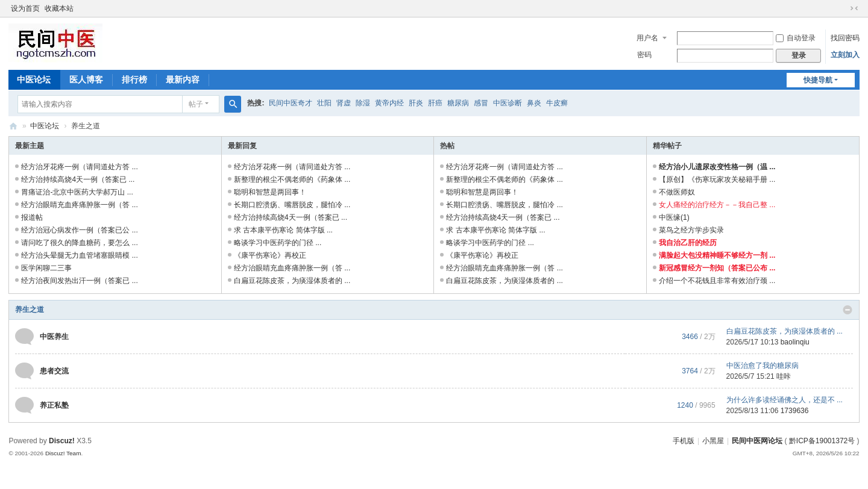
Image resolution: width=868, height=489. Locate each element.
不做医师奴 (677, 192)
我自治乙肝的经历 (688, 243)
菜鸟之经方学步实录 (691, 230)
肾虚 (344, 103)
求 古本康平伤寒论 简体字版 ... (283, 230)
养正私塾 (54, 405)
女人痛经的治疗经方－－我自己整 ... (717, 205)
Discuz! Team (63, 453)
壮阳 (324, 103)
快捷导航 (818, 80)
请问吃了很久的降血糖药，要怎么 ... (79, 243)
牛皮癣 (557, 103)
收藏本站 (59, 8)
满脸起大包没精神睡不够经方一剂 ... (717, 255)
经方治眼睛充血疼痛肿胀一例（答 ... (79, 205)
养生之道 (30, 310)
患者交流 (54, 371)
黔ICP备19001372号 (822, 441)
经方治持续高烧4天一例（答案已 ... (78, 179)
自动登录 (796, 38)
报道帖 (32, 217)
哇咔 (784, 376)
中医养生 (54, 337)
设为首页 (25, 8)
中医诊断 (508, 103)
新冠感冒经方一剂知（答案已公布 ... (717, 268)
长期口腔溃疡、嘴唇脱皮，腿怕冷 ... (292, 205)
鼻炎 (534, 103)
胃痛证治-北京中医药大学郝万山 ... (77, 192)
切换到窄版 (854, 8)
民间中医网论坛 (757, 441)
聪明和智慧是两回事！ (270, 192)
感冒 (481, 103)
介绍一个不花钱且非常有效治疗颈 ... (717, 281)
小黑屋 (713, 441)
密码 (644, 55)
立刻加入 (845, 55)
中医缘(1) (674, 217)
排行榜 (134, 79)
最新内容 (183, 79)
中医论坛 (34, 79)
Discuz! (62, 441)
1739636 (795, 411)
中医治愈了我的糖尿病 (763, 366)
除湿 (363, 103)
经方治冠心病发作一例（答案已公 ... (79, 230)
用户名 (647, 38)
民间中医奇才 (291, 103)
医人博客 (86, 79)
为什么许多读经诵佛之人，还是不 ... (785, 400)
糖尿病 (458, 103)
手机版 (684, 441)
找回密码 (845, 38)
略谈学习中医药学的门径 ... (278, 243)
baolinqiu (795, 342)
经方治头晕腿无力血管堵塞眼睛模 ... (79, 255)
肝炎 (416, 103)
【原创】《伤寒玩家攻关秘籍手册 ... (717, 179)
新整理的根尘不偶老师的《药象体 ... (292, 179)
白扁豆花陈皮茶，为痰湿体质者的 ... (292, 281)
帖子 (196, 104)
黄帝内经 (389, 103)
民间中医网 (13, 126)
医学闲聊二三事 (46, 268)
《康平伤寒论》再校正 (270, 255)
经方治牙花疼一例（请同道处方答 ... (79, 167)
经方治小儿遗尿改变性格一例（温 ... (717, 167)
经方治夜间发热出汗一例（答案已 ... (79, 281)
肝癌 (435, 103)
